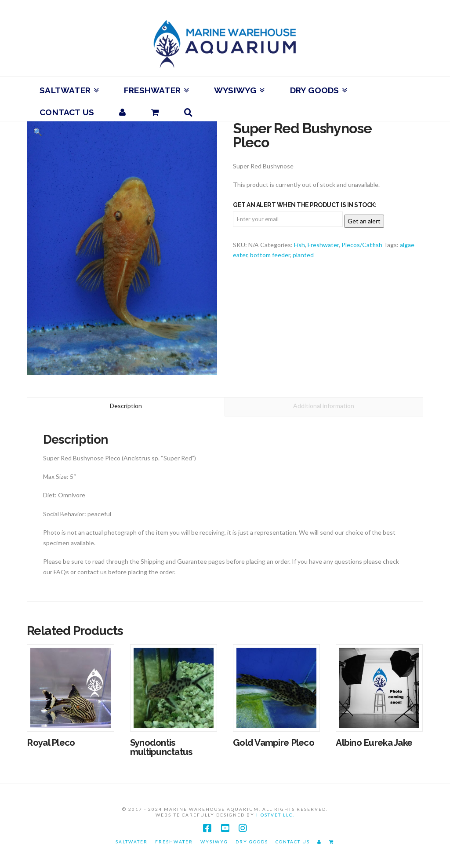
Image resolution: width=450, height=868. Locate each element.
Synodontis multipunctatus (161, 748)
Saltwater (132, 842)
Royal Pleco (51, 743)
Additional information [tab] (324, 406)
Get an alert (364, 221)
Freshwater (323, 245)
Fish (299, 245)
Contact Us (293, 842)
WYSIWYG (214, 842)
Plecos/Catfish (362, 245)
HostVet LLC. (275, 815)
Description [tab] (126, 406)
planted (303, 255)
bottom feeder (270, 255)
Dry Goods (252, 842)
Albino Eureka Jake (374, 743)
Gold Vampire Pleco (274, 743)
